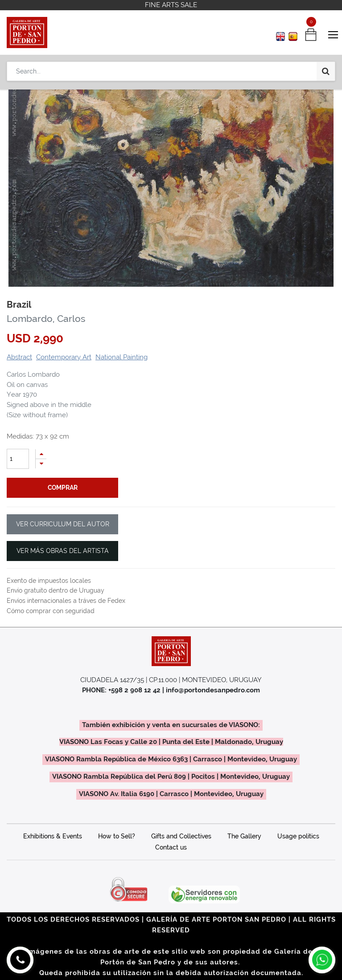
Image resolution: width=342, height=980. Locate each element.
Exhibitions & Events (53, 836)
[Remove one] (41, 464)
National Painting (122, 357)
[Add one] (41, 454)
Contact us (171, 847)
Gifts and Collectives (181, 836)
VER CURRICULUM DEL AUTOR (63, 524)
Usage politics (298, 836)
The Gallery (244, 836)
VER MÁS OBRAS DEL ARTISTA (63, 551)
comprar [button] (63, 488)
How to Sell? (117, 836)
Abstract (19, 357)
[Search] (326, 71)
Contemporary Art (64, 357)
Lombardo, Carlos (46, 319)
